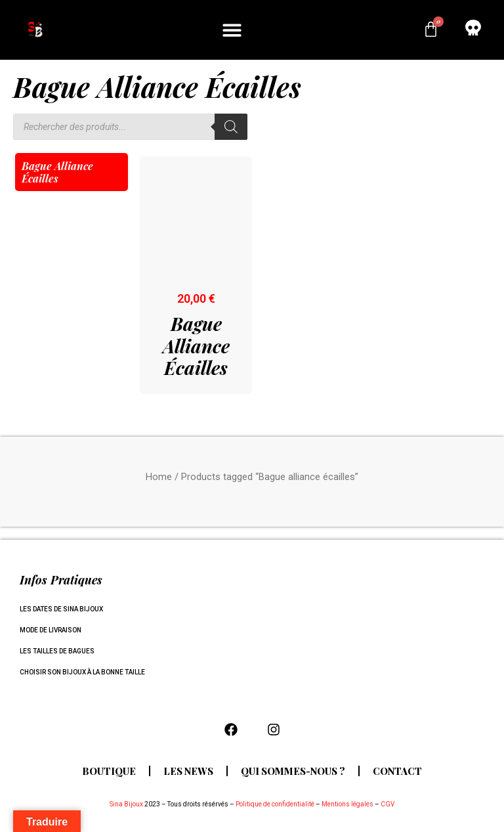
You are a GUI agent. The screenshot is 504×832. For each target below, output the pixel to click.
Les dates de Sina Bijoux (61, 609)
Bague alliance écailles (57, 172)
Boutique (106, 771)
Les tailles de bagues (57, 651)
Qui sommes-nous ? (294, 771)
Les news (187, 771)
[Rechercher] (231, 127)
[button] (233, 30)
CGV (388, 804)
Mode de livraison (51, 630)
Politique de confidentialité (275, 804)
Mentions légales (347, 804)
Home (159, 477)
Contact (401, 771)
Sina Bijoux (126, 804)
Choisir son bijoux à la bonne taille (82, 672)
